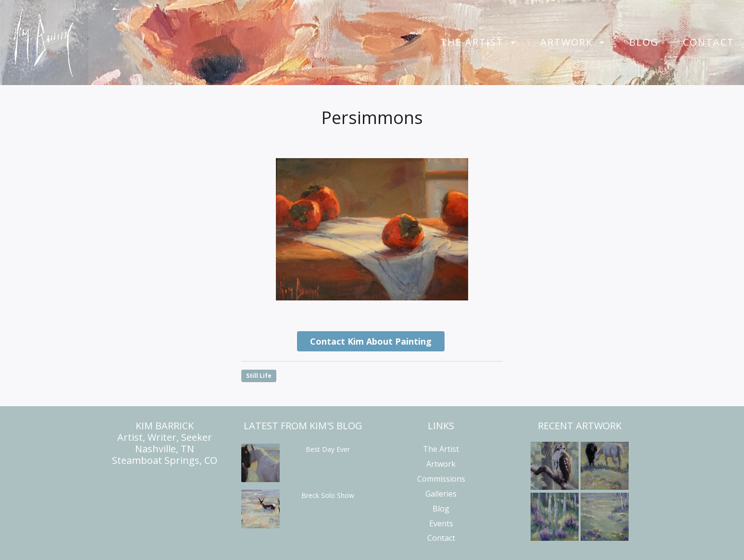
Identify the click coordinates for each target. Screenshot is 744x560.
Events (441, 523)
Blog (644, 42)
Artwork (566, 42)
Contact (709, 42)
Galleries (441, 494)
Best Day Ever (328, 449)
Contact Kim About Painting (371, 341)
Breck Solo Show (328, 495)
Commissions (441, 479)
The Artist (472, 42)
